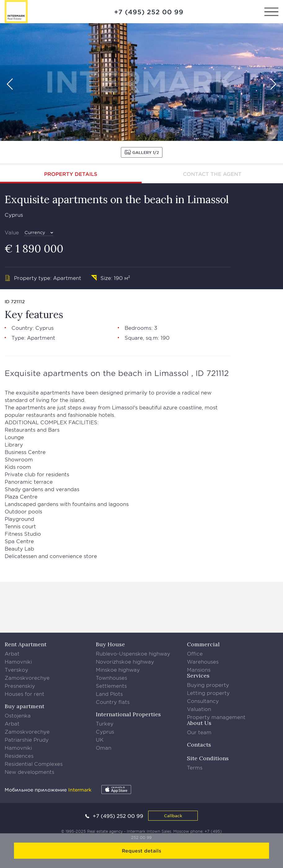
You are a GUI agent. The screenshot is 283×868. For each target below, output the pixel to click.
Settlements (111, 686)
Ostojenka (18, 715)
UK (100, 739)
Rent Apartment (26, 644)
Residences (19, 756)
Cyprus (105, 731)
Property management (216, 717)
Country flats (113, 702)
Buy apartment (24, 706)
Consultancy (203, 701)
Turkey (105, 723)
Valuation (199, 709)
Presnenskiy (20, 686)
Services (198, 676)
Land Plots (109, 694)
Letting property (208, 693)
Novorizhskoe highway (125, 661)
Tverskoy (16, 670)
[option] (141, 82)
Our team (199, 732)
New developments (29, 772)
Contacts (199, 745)
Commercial (203, 644)
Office (195, 653)
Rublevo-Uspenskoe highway (133, 653)
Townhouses (111, 678)
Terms (195, 767)
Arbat (12, 653)
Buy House (110, 644)
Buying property (208, 685)
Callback (173, 816)
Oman (104, 748)
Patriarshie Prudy (27, 739)
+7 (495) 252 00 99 (149, 12)
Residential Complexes (34, 764)
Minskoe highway (118, 670)
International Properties (128, 714)
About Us (199, 723)
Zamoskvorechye (27, 678)
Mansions (199, 670)
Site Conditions (208, 758)
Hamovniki (18, 661)
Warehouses (203, 661)
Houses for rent (24, 694)
